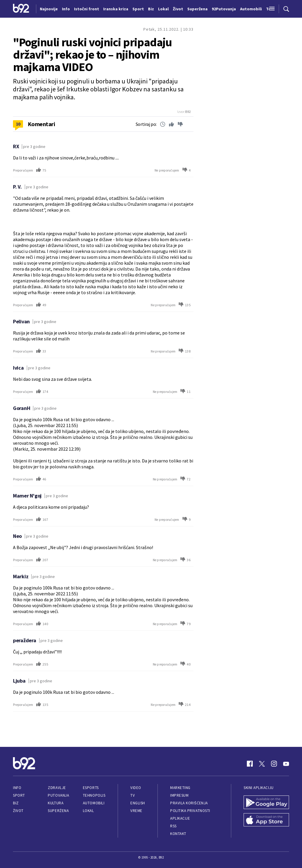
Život (18, 811)
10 (18, 124)
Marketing (180, 788)
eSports (91, 788)
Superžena (58, 811)
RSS (173, 826)
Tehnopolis (94, 795)
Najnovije (49, 9)
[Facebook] (250, 764)
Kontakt (178, 834)
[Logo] (21, 9)
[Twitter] (262, 764)
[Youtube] (286, 764)
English (138, 803)
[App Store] (266, 821)
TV (133, 795)
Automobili (94, 803)
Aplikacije (180, 818)
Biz (16, 803)
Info (17, 788)
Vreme (136, 811)
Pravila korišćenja (189, 803)
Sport (19, 795)
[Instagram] (274, 764)
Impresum (179, 795)
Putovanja (58, 795)
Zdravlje (57, 788)
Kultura (56, 803)
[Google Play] (266, 803)
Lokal (88, 811)
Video (136, 788)
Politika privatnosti (190, 811)
